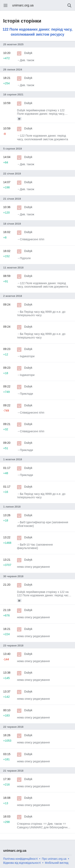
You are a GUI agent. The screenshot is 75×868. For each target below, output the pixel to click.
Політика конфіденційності (20, 859)
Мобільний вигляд (57, 863)
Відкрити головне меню (6, 5)
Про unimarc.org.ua (54, 859)
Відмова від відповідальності (22, 863)
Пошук (69, 5)
